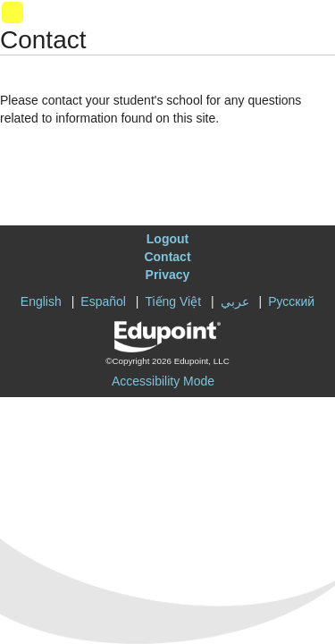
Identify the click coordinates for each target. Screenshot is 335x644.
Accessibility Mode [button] (163, 381)
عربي (235, 301)
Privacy (168, 275)
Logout (167, 239)
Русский (291, 301)
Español (103, 301)
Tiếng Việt (173, 301)
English (41, 301)
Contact (167, 257)
